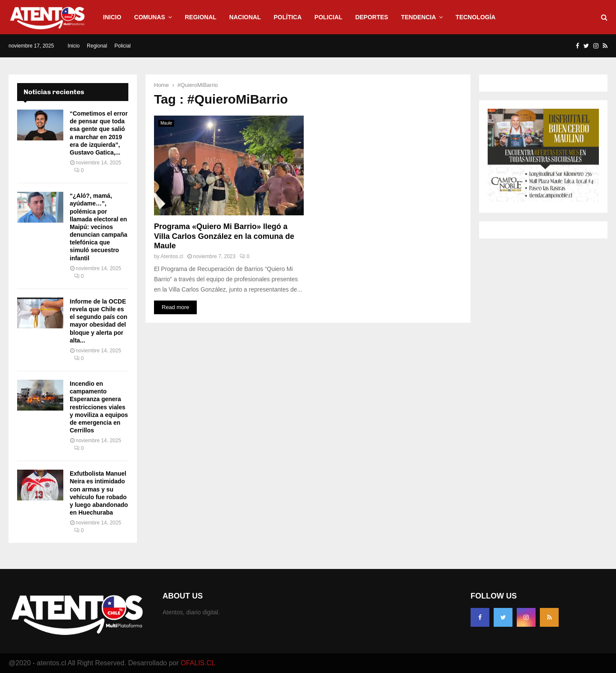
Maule (166, 123)
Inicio (112, 17)
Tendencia (418, 17)
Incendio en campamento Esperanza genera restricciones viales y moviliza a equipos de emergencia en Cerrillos (99, 407)
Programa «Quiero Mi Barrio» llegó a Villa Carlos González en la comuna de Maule (224, 236)
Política (288, 17)
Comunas (150, 17)
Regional (201, 17)
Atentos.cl (172, 256)
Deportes (372, 17)
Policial (328, 17)
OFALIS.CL (198, 663)
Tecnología (475, 17)
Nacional (245, 17)
